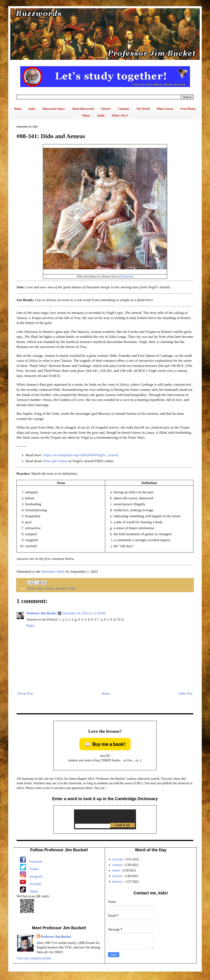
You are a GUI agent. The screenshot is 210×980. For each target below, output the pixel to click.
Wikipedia (126, 276)
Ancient (31, 588)
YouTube (35, 884)
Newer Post (25, 693)
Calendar (124, 109)
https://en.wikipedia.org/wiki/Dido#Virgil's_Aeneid (81, 455)
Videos (86, 116)
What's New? (120, 116)
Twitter (34, 869)
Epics (41, 588)
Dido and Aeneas (55, 461)
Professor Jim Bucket (41, 613)
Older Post (185, 693)
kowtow (118, 882)
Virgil (72, 588)
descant (117, 876)
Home (18, 109)
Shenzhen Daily (53, 571)
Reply (30, 626)
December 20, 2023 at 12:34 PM (84, 613)
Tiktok (34, 891)
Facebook (36, 862)
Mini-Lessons (165, 109)
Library (106, 109)
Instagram (36, 876)
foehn (116, 870)
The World (143, 109)
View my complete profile (34, 958)
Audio (101, 116)
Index (32, 109)
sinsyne (117, 865)
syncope (118, 859)
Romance (61, 588)
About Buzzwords (83, 109)
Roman (50, 588)
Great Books (188, 109)
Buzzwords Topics (54, 109)
